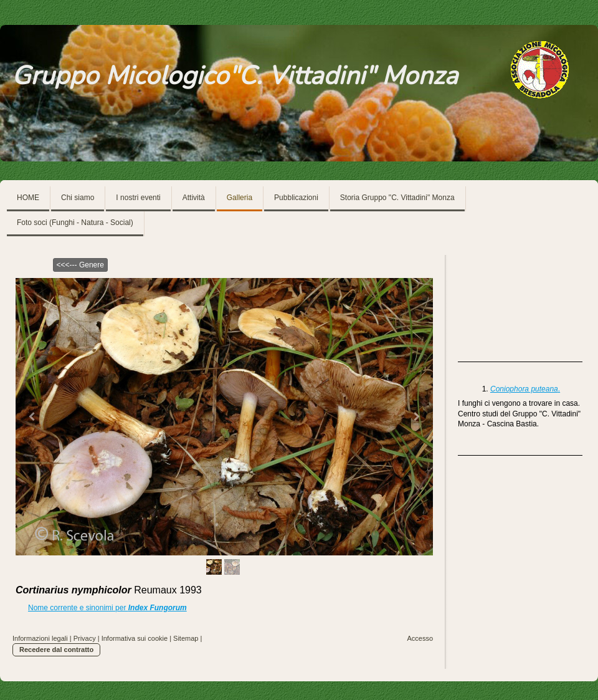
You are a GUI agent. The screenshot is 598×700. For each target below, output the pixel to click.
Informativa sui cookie (135, 638)
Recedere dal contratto (56, 650)
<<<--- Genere (80, 265)
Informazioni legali (40, 638)
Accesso (420, 638)
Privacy (85, 638)
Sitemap (186, 638)
